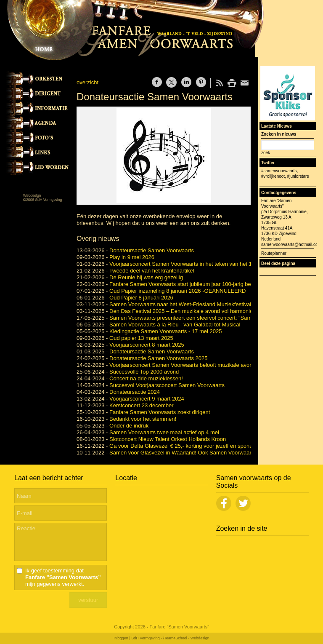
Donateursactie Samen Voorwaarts (152, 250)
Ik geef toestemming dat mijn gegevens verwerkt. (63, 577)
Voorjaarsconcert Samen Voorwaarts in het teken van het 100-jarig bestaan (200, 264)
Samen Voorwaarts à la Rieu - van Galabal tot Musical (175, 325)
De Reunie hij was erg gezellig (146, 277)
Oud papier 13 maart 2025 (141, 338)
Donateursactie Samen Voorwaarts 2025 (158, 358)
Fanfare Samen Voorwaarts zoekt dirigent (160, 412)
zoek (266, 153)
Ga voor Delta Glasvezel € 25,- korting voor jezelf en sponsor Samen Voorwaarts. (208, 446)
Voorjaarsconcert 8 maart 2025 (147, 345)
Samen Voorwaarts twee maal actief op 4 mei (164, 432)
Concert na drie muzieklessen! (146, 378)
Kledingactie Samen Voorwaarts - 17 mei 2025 (165, 331)
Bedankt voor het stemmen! (143, 419)
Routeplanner (274, 253)
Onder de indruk (129, 426)
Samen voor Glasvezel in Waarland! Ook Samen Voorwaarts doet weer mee (201, 453)
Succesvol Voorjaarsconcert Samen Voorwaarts (167, 385)
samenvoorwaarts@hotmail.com (291, 245)
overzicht (87, 82)
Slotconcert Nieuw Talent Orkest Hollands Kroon (168, 439)
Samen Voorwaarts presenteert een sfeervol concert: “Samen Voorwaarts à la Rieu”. (211, 318)
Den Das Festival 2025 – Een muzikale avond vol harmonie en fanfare (194, 311)
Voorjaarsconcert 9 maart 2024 (147, 399)
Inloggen (121, 638)
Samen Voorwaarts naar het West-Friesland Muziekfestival (180, 304)
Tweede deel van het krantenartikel (152, 271)
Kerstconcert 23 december (141, 405)
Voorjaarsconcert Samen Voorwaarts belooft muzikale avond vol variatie (196, 365)
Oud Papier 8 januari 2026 (141, 298)
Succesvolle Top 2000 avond (144, 372)
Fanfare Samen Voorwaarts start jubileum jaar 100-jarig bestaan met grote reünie (208, 284)
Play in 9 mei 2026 (132, 257)
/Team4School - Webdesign (186, 638)
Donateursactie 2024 (135, 392)
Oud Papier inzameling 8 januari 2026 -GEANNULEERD (177, 291)
